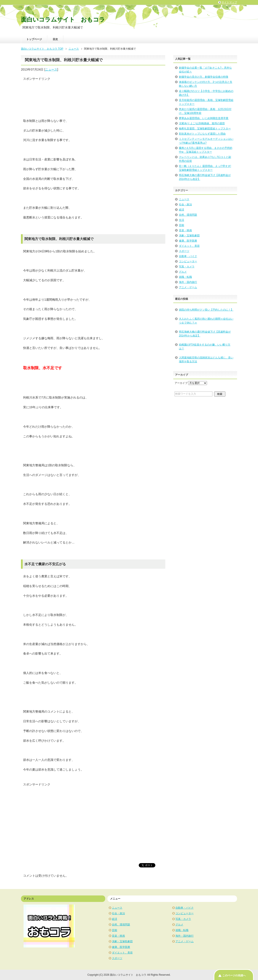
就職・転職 (185, 277)
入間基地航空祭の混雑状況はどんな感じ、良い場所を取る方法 (206, 360)
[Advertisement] (58, 97)
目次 (55, 39)
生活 (182, 220)
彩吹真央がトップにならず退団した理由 (202, 134)
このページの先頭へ (234, 975)
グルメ (183, 272)
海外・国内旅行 (188, 282)
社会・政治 (185, 204)
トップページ (34, 39)
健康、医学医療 (188, 241)
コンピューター (188, 261)
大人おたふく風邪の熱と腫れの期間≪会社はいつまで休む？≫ (206, 321)
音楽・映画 (185, 230)
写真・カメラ (187, 267)
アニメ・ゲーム (188, 287)
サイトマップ (229, 2)
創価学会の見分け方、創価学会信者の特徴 (204, 77)
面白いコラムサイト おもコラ (63, 20)
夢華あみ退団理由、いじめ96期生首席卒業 (204, 118)
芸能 (182, 225)
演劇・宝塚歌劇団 (189, 236)
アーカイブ (181, 383)
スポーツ (184, 251)
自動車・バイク (188, 256)
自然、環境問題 (188, 215)
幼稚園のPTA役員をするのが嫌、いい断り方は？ (205, 347)
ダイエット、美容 (189, 246)
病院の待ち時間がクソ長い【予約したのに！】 (206, 310)
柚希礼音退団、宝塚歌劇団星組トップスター (205, 129)
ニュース (51, 69)
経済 (182, 210)
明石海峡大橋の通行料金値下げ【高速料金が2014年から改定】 (205, 334)
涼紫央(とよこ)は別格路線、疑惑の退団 (202, 123)
